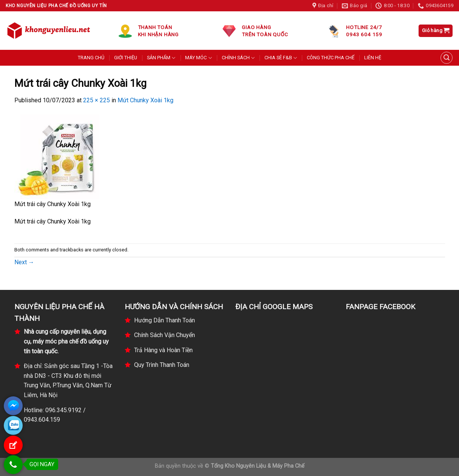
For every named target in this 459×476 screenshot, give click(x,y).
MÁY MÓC (198, 58)
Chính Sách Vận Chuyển (165, 335)
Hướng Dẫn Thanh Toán (165, 320)
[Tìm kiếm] (447, 58)
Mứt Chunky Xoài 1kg (145, 100)
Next (24, 262)
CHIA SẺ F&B (281, 58)
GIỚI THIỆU (126, 58)
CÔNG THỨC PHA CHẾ (331, 58)
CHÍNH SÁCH (238, 58)
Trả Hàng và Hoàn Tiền (163, 350)
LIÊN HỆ (373, 58)
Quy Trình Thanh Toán (162, 365)
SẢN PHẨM (161, 58)
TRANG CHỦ (91, 58)
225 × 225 (97, 100)
